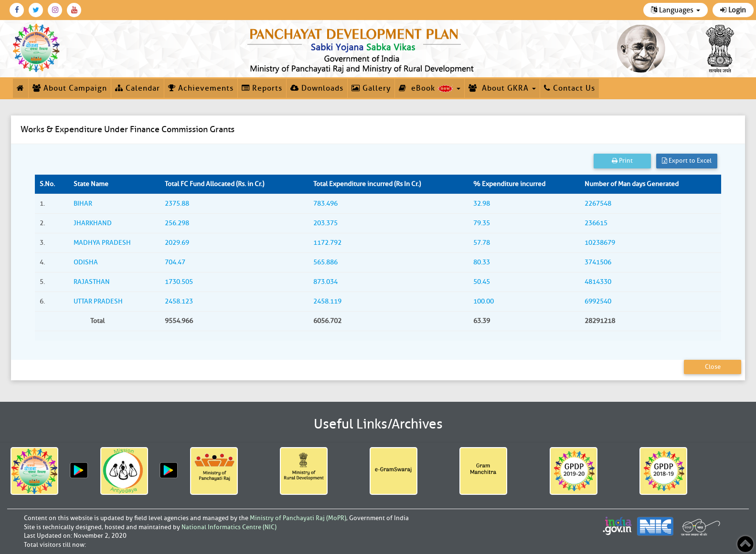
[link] (362, 49)
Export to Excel (687, 161)
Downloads (317, 88)
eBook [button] (430, 88)
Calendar (138, 88)
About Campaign (70, 88)
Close (713, 367)
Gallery (371, 88)
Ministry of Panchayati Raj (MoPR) (298, 518)
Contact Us (570, 88)
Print (622, 161)
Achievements (201, 88)
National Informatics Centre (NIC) (229, 527)
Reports (262, 88)
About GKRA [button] (502, 88)
